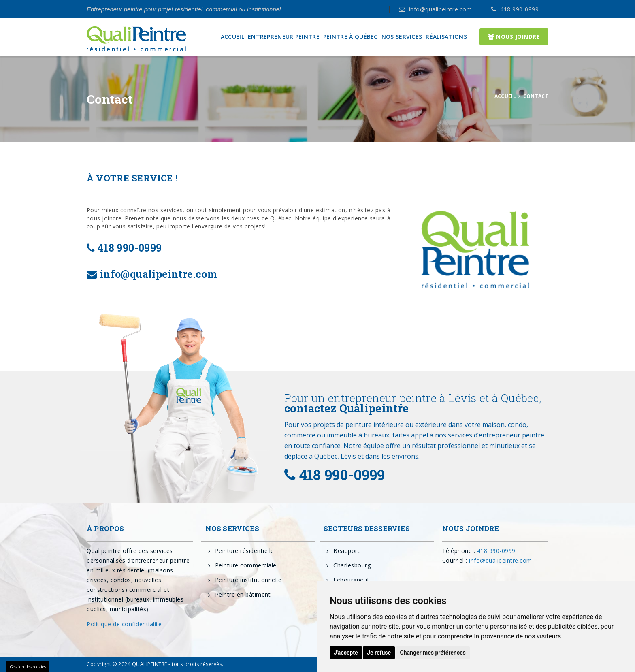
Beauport (346, 551)
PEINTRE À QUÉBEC (351, 37)
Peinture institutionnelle (248, 580)
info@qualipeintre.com (441, 9)
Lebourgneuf (351, 580)
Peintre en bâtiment (243, 595)
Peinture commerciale (246, 565)
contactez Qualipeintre (347, 408)
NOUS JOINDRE (514, 37)
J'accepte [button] (346, 653)
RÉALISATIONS (446, 37)
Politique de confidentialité (124, 624)
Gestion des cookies (28, 667)
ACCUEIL (232, 37)
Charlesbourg (352, 565)
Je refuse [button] (379, 653)
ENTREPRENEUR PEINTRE (284, 37)
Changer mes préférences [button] (433, 653)
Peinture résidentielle (245, 551)
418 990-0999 (519, 9)
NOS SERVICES (402, 37)
